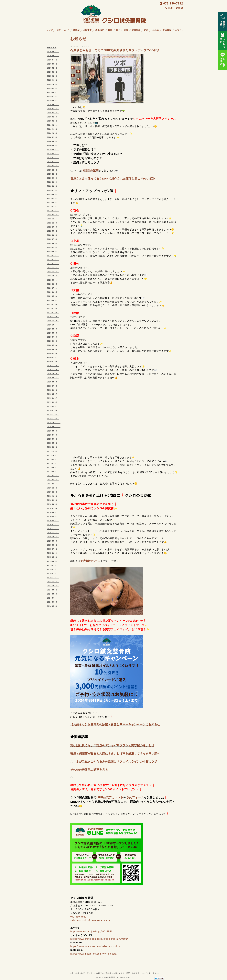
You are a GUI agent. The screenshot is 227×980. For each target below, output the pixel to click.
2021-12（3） (53, 268)
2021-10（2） (53, 276)
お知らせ (179, 30)
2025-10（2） (53, 84)
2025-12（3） (53, 76)
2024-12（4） (53, 125)
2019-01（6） (53, 411)
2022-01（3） (53, 264)
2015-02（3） (53, 569)
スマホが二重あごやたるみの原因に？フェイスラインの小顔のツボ (114, 762)
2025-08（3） (53, 92)
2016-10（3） (53, 496)
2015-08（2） (53, 545)
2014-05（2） (53, 606)
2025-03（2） (53, 113)
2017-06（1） (53, 468)
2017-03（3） (53, 480)
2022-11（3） (53, 223)
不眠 (146, 30)
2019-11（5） (53, 370)
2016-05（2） (53, 517)
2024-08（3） (53, 141)
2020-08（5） (53, 333)
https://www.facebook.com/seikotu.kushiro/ (95, 946)
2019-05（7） (53, 394)
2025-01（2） (53, 121)
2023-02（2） (53, 211)
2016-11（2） (53, 492)
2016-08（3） (53, 504)
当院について (63, 30)
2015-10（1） (53, 537)
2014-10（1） (53, 586)
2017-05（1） (53, 472)
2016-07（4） (53, 508)
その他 (156, 30)
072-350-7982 (171, 3)
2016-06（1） (53, 512)
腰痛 (110, 30)
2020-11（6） (53, 321)
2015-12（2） (53, 529)
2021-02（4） (53, 309)
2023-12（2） (53, 170)
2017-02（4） (53, 484)
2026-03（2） (53, 64)
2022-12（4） (53, 219)
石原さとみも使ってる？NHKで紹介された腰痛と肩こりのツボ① (113, 179)
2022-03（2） (53, 256)
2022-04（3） (53, 251)
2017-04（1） (53, 476)
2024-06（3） (53, 145)
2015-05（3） (53, 557)
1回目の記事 (91, 170)
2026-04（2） (53, 60)
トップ (49, 30)
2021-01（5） (53, 313)
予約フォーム (135, 797)
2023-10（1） (53, 178)
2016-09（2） (53, 500)
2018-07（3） (53, 435)
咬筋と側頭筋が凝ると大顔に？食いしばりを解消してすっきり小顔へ (115, 754)
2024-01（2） (53, 166)
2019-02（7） (53, 406)
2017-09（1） (53, 459)
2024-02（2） (53, 162)
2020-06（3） (53, 341)
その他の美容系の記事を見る (89, 770)
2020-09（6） (53, 329)
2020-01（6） (53, 361)
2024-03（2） (53, 158)
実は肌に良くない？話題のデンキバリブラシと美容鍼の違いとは (112, 745)
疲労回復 (136, 30)
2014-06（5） (53, 602)
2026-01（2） (53, 72)
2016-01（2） (53, 525)
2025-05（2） (53, 105)
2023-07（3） (53, 190)
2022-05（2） (53, 247)
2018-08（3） (53, 431)
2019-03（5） (53, 402)
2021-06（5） (53, 292)
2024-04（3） (53, 154)
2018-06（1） (53, 439)
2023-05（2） (53, 198)
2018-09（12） (54, 427)
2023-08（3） (53, 186)
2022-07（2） (53, 239)
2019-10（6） (53, 374)
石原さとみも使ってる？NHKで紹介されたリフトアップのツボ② (115, 50)
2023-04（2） (53, 203)
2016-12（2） (53, 488)
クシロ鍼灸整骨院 (109, 977)
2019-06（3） (53, 390)
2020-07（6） (53, 337)
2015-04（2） (53, 561)
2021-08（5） (53, 284)
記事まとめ (52, 48)
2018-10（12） (54, 423)
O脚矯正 (88, 30)
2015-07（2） (53, 549)
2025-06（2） (53, 101)
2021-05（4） (53, 296)
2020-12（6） (53, 317)
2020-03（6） (53, 353)
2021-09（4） (53, 280)
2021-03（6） (53, 304)
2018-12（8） (53, 415)
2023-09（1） (53, 182)
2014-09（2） (53, 590)
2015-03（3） (53, 565)
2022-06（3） (53, 243)
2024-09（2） (53, 137)
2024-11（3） (53, 129)
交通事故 (167, 30)
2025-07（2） (53, 96)
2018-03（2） (53, 447)
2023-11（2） (53, 174)
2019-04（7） (53, 398)
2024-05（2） (53, 150)
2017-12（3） (53, 451)
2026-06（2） (53, 52)
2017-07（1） (53, 463)
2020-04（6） (53, 349)
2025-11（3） (53, 80)
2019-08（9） (53, 382)
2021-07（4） (53, 288)
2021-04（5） (53, 300)
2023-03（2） (53, 207)
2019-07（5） (53, 386)
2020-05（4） (53, 345)
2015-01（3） (53, 574)
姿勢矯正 (100, 30)
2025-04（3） (53, 109)
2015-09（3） (53, 541)
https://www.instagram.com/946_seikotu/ (94, 954)
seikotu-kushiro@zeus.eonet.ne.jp (90, 920)
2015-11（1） (53, 533)
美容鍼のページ (90, 561)
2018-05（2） (53, 443)
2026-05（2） (53, 56)
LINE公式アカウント (110, 797)
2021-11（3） (53, 272)
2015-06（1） (53, 553)
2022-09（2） (53, 231)
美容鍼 (76, 30)
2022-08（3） (53, 235)
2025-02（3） (53, 117)
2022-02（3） (53, 260)
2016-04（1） (53, 521)
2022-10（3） (53, 227)
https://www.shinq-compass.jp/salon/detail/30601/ (99, 939)
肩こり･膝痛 (122, 30)
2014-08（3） (53, 594)
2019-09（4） (53, 378)
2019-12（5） (53, 366)
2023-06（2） (53, 194)
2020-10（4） (53, 325)
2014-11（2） (53, 582)
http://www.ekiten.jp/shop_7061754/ (91, 931)
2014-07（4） (53, 598)
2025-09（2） (53, 88)
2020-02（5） (53, 357)
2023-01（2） (53, 215)
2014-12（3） (53, 578)
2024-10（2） (53, 133)
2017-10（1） (53, 455)
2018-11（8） (53, 419)
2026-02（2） (53, 68)
